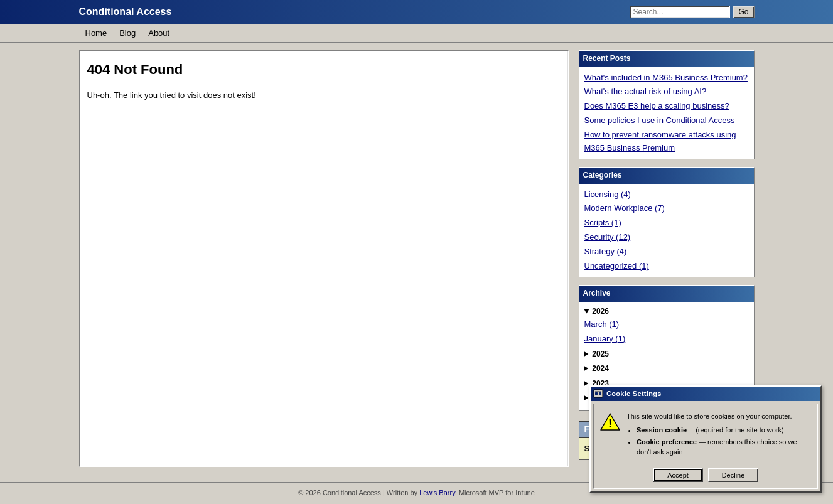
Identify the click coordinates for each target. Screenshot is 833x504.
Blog (127, 33)
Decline (734, 475)
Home (96, 33)
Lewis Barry (437, 493)
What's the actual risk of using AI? (646, 91)
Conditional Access (126, 12)
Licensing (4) (608, 194)
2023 (600, 383)
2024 (600, 368)
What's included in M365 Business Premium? (666, 78)
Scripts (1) (603, 223)
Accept (678, 475)
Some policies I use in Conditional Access (660, 120)
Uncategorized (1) (617, 266)
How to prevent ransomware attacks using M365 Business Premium (660, 141)
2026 (600, 311)
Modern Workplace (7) (625, 208)
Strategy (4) (606, 251)
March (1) (602, 324)
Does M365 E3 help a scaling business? (657, 106)
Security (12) (608, 237)
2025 (600, 354)
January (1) (605, 339)
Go (743, 12)
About (159, 33)
